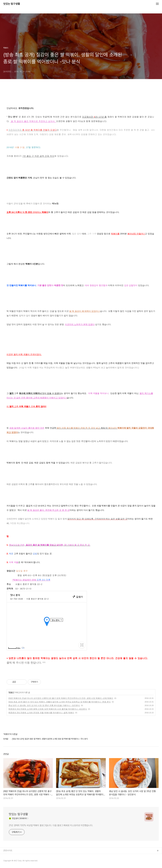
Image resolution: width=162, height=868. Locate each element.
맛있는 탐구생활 (12, 4)
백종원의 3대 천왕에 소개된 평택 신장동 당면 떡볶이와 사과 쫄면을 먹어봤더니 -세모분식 (48, 709)
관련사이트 (8, 851)
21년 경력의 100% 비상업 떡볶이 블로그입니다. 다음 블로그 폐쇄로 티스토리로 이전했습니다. (51, 825)
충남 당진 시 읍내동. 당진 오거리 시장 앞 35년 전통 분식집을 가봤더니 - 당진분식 (44, 705)
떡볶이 (11, 692)
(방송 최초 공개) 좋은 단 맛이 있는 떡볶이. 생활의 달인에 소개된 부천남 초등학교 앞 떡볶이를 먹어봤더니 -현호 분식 (60, 702)
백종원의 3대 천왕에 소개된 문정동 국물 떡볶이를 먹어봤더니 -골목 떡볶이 (41, 713)
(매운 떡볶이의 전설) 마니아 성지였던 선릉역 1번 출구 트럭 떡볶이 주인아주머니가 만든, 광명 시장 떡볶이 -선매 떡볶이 (61, 698)
